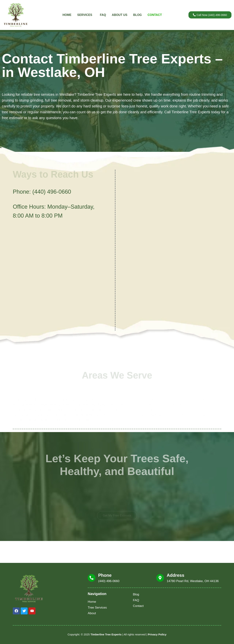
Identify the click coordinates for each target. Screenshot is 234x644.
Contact (155, 15)
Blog (138, 15)
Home (67, 15)
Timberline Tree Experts (106, 634)
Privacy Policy (157, 634)
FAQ (103, 15)
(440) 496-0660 (52, 192)
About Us (120, 15)
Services (86, 15)
